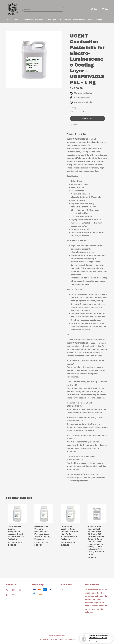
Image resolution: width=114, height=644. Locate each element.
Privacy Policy (58, 639)
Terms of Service (45, 639)
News (90, 19)
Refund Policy (70, 639)
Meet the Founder (55, 19)
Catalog (17, 19)
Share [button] (74, 125)
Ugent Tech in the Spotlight (75, 19)
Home (9, 19)
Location (98, 19)
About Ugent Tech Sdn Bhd (35, 19)
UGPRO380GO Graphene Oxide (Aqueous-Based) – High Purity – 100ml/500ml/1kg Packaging (99, 638)
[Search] (61, 9)
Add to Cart (88, 118)
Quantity (73, 108)
